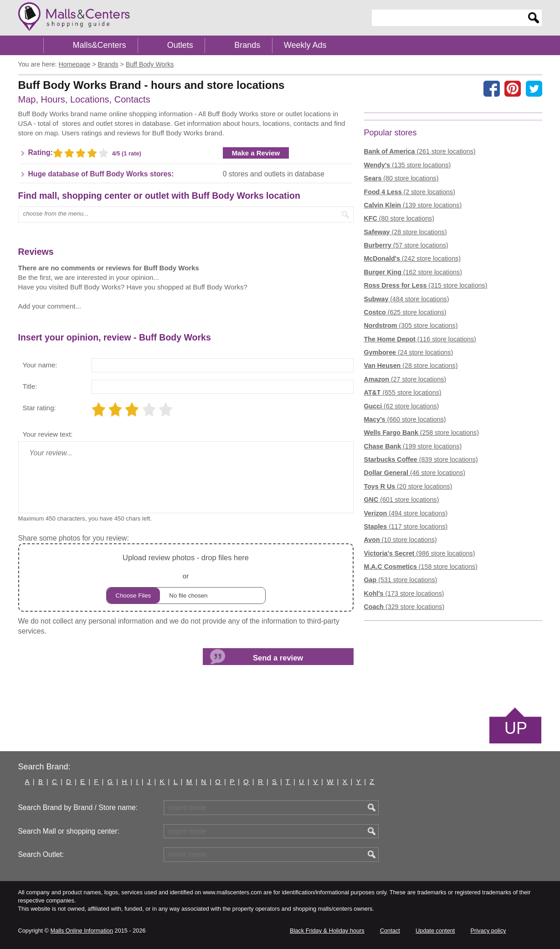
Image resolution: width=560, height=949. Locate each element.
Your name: (40, 365)
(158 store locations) (421, 567)
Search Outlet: (41, 854)
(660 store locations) (405, 419)
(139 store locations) (413, 205)
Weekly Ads (305, 45)
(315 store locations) (426, 285)
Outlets (180, 45)
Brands (247, 45)
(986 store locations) (420, 553)
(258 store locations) (421, 433)
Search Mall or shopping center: (69, 831)
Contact (390, 931)
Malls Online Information (82, 931)
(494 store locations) (406, 513)
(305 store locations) (411, 325)
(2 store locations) (410, 192)
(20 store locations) (408, 486)
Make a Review (256, 153)
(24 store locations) (409, 352)
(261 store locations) (420, 151)
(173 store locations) (404, 593)
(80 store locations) (401, 178)
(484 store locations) (407, 299)
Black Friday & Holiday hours (327, 931)
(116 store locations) (420, 339)
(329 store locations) (404, 607)
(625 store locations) (405, 312)
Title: (30, 386)
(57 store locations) (406, 245)
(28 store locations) (406, 232)
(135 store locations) (408, 165)
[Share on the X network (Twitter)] (534, 88)
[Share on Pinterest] (513, 88)
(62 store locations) (402, 406)
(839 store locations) (421, 459)
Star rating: (39, 408)
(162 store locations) (413, 272)
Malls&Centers (100, 45)
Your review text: (48, 434)
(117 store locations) (406, 526)
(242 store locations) (412, 258)
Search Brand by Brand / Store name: (78, 807)
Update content (435, 931)
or (186, 578)
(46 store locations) (415, 473)
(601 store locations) (402, 500)
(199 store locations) (413, 446)
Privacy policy (488, 931)
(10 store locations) (401, 540)
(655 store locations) (403, 392)
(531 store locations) (401, 580)
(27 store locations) (405, 379)
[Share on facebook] (492, 88)
